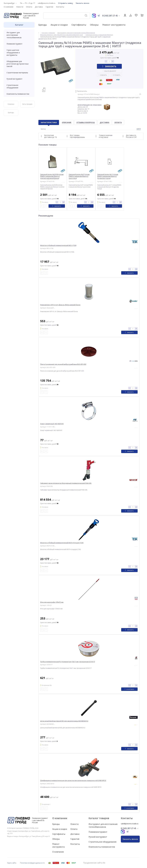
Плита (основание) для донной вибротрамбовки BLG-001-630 (63, 364)
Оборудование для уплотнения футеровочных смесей (19, 64)
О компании (60, 818)
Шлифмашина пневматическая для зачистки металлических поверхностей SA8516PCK (73, 781)
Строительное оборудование (19, 86)
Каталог (19, 25)
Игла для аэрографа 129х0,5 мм (52, 602)
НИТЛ (139, 129)
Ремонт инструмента (114, 25)
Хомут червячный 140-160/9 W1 (52, 424)
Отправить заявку (66, 3)
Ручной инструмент (19, 79)
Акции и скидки (59, 25)
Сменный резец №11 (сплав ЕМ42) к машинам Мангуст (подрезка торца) (108, 176)
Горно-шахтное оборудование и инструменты (19, 53)
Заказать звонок (83, 3)
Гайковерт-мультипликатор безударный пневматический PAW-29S (66, 483)
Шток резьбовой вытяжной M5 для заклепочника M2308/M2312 (64, 721)
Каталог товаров (99, 818)
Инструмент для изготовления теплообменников (19, 35)
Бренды (43, 25)
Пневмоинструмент (19, 44)
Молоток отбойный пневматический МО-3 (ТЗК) (58, 245)
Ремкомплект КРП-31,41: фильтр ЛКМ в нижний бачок (60, 305)
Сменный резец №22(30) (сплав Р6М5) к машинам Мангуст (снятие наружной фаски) (52, 176)
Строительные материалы (17, 73)
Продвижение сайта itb (94, 863)
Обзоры (94, 25)
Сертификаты (79, 25)
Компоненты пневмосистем (19, 94)
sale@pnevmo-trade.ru (47, 3)
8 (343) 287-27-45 (110, 16)
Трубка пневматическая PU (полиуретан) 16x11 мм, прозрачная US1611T (68, 662)
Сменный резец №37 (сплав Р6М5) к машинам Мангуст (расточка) (79, 176)
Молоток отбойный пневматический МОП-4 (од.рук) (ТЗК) (62, 543)
